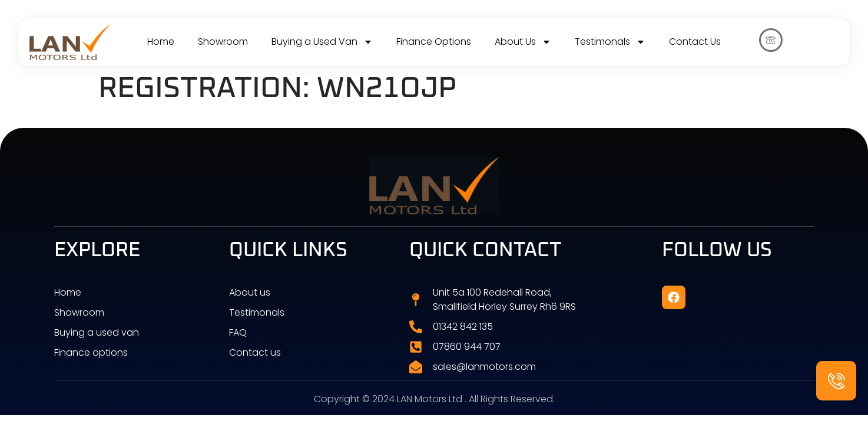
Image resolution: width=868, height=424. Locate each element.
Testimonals (610, 42)
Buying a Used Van (322, 42)
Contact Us (695, 42)
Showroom (223, 42)
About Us (523, 42)
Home (161, 42)
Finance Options (434, 42)
